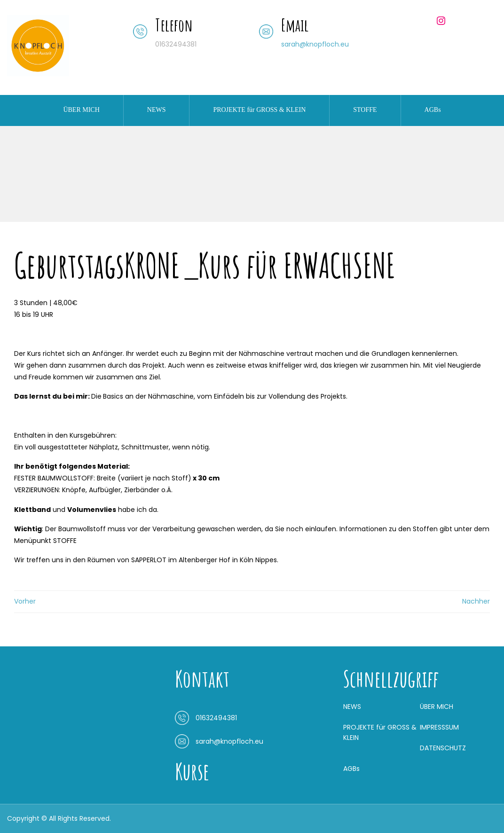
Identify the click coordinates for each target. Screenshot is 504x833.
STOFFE (365, 110)
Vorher (25, 601)
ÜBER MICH (81, 110)
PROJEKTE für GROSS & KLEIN (259, 110)
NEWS (157, 110)
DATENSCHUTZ (443, 748)
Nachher (476, 601)
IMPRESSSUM (439, 727)
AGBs (433, 110)
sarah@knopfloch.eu (315, 44)
